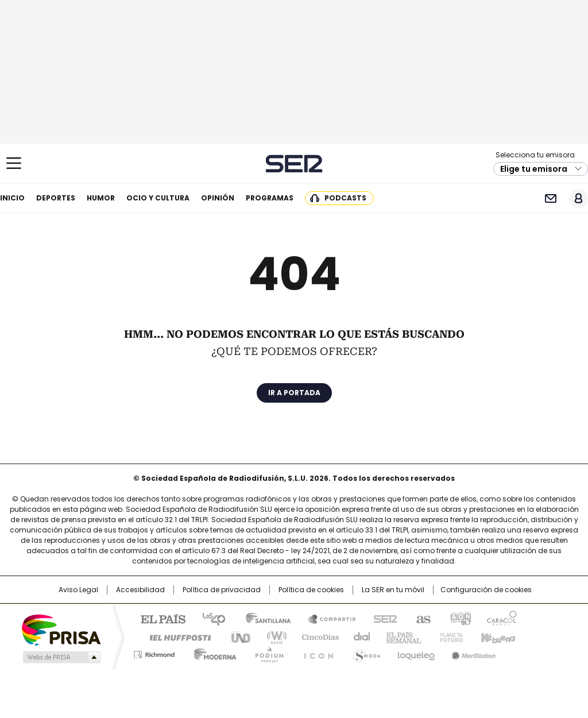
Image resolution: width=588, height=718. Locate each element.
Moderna (212, 653)
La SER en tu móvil (393, 590)
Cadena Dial (359, 636)
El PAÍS (158, 618)
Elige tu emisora (534, 169)
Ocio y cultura (158, 198)
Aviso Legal (78, 590)
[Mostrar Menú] (14, 163)
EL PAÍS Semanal (400, 636)
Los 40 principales (209, 618)
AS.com (421, 618)
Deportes (56, 198)
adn (459, 618)
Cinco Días (317, 636)
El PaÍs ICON (315, 653)
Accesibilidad (140, 590)
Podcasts (345, 198)
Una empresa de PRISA (61, 629)
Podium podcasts (266, 653)
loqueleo (415, 653)
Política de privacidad (222, 590)
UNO (237, 636)
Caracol (501, 618)
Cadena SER (294, 163)
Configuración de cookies (486, 590)
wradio (272, 636)
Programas (270, 198)
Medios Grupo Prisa (61, 657)
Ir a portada (294, 393)
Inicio (12, 198)
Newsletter (550, 198)
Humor (101, 198)
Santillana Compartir (327, 618)
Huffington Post (176, 636)
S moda (365, 653)
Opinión (218, 198)
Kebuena (497, 636)
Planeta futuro (449, 636)
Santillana (263, 618)
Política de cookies (311, 590)
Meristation (472, 653)
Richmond (154, 653)
